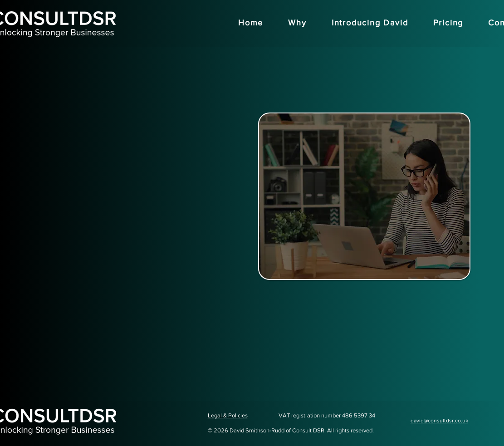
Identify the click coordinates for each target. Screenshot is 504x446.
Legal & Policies (228, 415)
